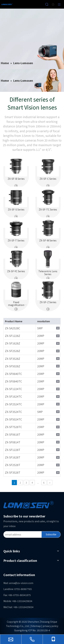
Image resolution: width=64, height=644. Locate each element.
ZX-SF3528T (13, 472)
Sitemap (36, 626)
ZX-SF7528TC (13, 427)
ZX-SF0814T (13, 442)
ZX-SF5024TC (13, 419)
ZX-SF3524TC (13, 412)
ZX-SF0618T (13, 434)
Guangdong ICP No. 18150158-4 (32, 630)
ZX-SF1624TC (13, 396)
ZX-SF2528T (13, 465)
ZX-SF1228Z (13, 336)
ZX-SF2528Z (13, 351)
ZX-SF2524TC (13, 404)
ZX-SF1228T (13, 450)
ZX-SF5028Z (13, 366)
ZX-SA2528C (13, 328)
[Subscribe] (51, 534)
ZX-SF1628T (13, 457)
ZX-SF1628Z (13, 343)
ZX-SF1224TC (13, 389)
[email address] (22, 534)
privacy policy (50, 626)
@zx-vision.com (24, 583)
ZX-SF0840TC (13, 381)
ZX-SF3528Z (13, 359)
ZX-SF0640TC (13, 374)
